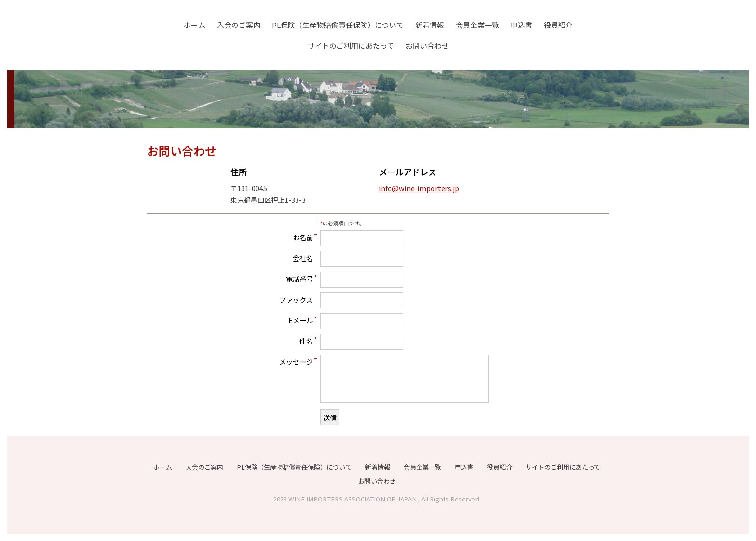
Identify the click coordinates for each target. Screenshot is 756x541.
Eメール (301, 320)
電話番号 (299, 278)
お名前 (303, 237)
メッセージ (296, 361)
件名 (306, 341)
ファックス (296, 299)
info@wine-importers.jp (419, 188)
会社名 (303, 258)
